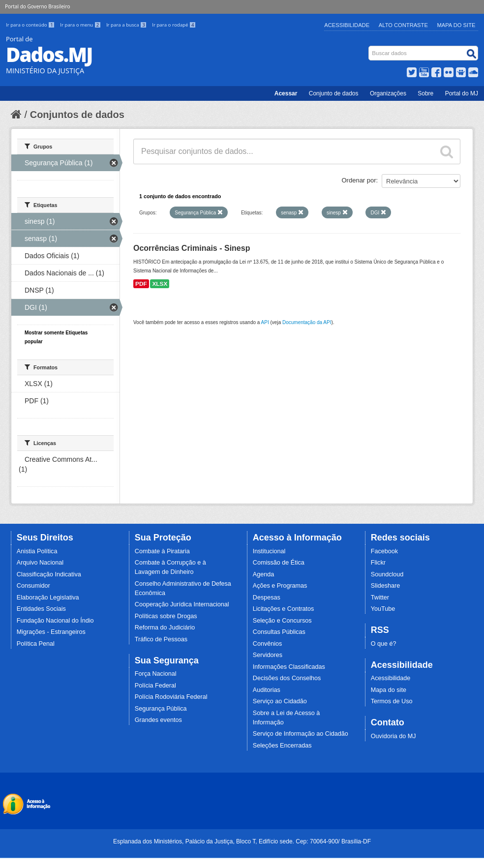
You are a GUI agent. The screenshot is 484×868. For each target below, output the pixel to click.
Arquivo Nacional (40, 563)
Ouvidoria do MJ (393, 736)
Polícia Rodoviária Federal (171, 697)
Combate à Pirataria (162, 551)
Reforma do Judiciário (165, 628)
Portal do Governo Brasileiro (37, 6)
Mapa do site (389, 690)
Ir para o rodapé (174, 25)
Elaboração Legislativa (48, 598)
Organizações (388, 93)
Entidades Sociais (41, 609)
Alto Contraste (403, 25)
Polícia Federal (155, 686)
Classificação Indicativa (49, 574)
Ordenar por (359, 180)
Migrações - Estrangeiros (51, 632)
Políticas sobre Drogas (166, 616)
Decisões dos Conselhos (287, 678)
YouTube (383, 609)
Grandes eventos (158, 720)
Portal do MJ (462, 93)
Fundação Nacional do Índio (55, 621)
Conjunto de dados (334, 93)
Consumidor (33, 586)
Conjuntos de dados (77, 115)
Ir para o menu (81, 25)
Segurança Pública (161, 709)
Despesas (267, 598)
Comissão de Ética (279, 563)
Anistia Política (37, 551)
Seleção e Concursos (282, 621)
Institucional (269, 551)
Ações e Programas (280, 586)
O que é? (384, 644)
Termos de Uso (392, 701)
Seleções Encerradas (282, 746)
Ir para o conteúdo (31, 25)
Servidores (268, 655)
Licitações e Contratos (284, 609)
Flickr (378, 563)
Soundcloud (387, 574)
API (265, 322)
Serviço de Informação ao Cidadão (301, 734)
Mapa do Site (456, 25)
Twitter (380, 598)
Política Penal (36, 644)
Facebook (384, 551)
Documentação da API (307, 322)
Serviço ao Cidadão (280, 701)
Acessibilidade (347, 25)
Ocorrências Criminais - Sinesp (192, 248)
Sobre (425, 93)
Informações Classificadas (289, 667)
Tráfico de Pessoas (161, 639)
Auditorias (267, 690)
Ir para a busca (127, 25)
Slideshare (386, 586)
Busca (370, 48)
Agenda (263, 574)
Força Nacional (156, 674)
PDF (141, 284)
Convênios (268, 644)
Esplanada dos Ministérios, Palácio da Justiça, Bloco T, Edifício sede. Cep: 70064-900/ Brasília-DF (242, 841)
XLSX (160, 284)
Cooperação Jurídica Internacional (182, 604)
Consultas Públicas (279, 632)
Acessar (286, 93)
